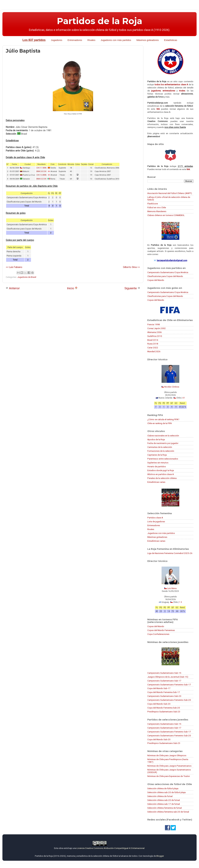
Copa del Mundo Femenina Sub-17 (164, 692)
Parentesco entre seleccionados (163, 459)
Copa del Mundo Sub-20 (159, 704)
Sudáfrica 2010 (155, 336)
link (158, 109)
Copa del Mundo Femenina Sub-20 (164, 708)
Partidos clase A (155, 518)
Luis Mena (172, 588)
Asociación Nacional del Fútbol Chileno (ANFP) (170, 193)
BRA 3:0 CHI (41, 171)
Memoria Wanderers (157, 211)
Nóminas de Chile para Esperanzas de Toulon (169, 776)
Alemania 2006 (155, 332)
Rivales (91, 40)
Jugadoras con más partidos (161, 533)
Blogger (160, 856)
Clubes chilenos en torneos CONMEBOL (166, 215)
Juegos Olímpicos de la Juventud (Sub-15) (168, 677)
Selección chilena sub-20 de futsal (164, 800)
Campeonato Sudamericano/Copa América (168, 272)
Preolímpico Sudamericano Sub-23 (164, 712)
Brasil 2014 (153, 340)
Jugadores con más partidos (116, 40)
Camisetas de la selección (160, 447)
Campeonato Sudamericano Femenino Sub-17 (169, 685)
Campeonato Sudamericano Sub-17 (164, 681)
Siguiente (132, 288)
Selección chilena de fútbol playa (163, 788)
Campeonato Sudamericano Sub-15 (164, 673)
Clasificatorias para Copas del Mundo (165, 276)
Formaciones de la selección (161, 451)
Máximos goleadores (148, 40)
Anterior (13, 288)
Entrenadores (75, 40)
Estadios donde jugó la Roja (161, 470)
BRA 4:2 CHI (41, 179)
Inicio (72, 288)
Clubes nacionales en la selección (163, 436)
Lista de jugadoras (156, 521)
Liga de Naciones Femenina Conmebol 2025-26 (170, 553)
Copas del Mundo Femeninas (161, 630)
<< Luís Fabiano (14, 267)
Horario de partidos (157, 466)
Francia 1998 (154, 324)
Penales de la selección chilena (162, 478)
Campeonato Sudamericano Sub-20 (164, 696)
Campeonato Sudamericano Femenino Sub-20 (169, 700)
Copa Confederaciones (158, 634)
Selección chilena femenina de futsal (165, 808)
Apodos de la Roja (156, 439)
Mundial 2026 (154, 351)
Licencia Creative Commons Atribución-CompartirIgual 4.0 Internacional (111, 848)
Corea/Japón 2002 (157, 328)
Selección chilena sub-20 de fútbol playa (166, 792)
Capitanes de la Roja (157, 455)
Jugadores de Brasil (27, 277)
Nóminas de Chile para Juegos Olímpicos (167, 755)
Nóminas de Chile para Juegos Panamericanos (169, 766)
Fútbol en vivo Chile (157, 207)
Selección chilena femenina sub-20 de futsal (168, 812)
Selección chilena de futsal (160, 796)
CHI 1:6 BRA (41, 175)
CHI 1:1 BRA (41, 168)
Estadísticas (171, 40)
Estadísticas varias (156, 482)
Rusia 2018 (153, 344)
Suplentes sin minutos (158, 463)
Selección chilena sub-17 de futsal (164, 804)
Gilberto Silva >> (131, 267)
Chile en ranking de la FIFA (160, 423)
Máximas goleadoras (157, 537)
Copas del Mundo (156, 280)
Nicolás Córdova (172, 387)
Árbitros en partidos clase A (161, 474)
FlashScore (153, 204)
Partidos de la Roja (100, 21)
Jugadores (56, 40)
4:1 (184, 398)
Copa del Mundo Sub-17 (159, 688)
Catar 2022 (153, 348)
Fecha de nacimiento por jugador (163, 443)
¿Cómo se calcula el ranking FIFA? (163, 419)
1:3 (181, 602)
